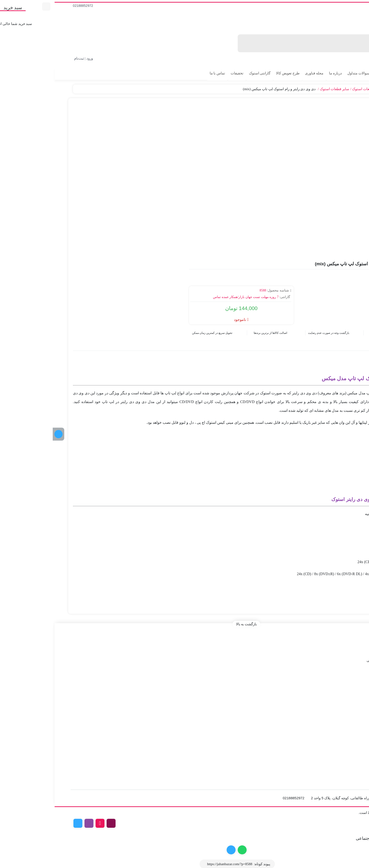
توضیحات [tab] (349, 344)
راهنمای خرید (354, 665)
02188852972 (30, 6)
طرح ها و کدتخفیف (350, 652)
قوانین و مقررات (352, 645)
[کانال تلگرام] (6, 434)
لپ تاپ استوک (353, 677)
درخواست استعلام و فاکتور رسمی (339, 658)
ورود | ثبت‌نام (31, 58)
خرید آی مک (355, 697)
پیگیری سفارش (356, 82)
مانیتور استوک (354, 704)
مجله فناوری (261, 73)
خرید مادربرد (355, 723)
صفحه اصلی (355, 638)
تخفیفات (184, 73)
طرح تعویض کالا (235, 73)
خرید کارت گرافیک (351, 716)
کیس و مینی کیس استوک (345, 684)
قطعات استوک (310, 89)
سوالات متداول (306, 73)
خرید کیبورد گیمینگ (350, 736)
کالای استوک (355, 73)
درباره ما (283, 73)
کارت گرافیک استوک (349, 690)
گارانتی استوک (207, 73)
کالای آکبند (332, 73)
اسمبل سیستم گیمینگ (348, 743)
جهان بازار (357, 89)
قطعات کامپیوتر (335, 89)
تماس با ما (165, 73)
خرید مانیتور (355, 729)
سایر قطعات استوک (282, 89)
